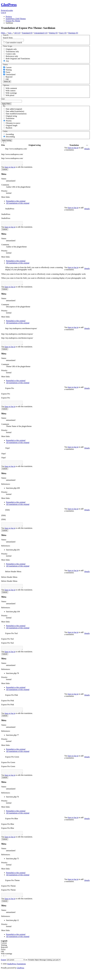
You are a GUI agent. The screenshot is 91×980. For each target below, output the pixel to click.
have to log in (73, 148)
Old (6, 79)
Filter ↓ (4, 33)
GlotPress (9, 5)
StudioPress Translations (16, 973)
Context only (11, 54)
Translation (10, 118)
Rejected (8, 77)
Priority (9, 121)
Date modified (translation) (16, 114)
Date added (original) (14, 109)
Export (4, 969)
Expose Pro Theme (13, 21)
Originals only (11, 49)
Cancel (5, 170)
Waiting (7, 70)
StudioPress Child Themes (16, 19)
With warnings (11, 93)
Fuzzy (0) (63, 33)
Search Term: (8, 38)
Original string (11, 116)
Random (9, 128)
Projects (4, 10)
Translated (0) (27, 33)
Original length (12, 125)
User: (3, 99)
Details (87, 149)
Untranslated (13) (41, 33)
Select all (7, 82)
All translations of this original (18, 204)
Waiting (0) (53, 33)
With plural (10, 95)
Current (7, 67)
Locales (10, 10)
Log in (3, 13)
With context (11, 91)
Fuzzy (7, 72)
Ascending (10, 134)
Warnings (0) (73, 33)
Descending (10, 137)
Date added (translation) (15, 111)
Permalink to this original (16, 202)
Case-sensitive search (14, 43)
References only (12, 56)
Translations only (12, 52)
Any (7, 61)
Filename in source (13, 123)
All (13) (17, 33)
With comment (11, 88)
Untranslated (9, 74)
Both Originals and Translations (18, 59)
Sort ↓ (10, 33)
